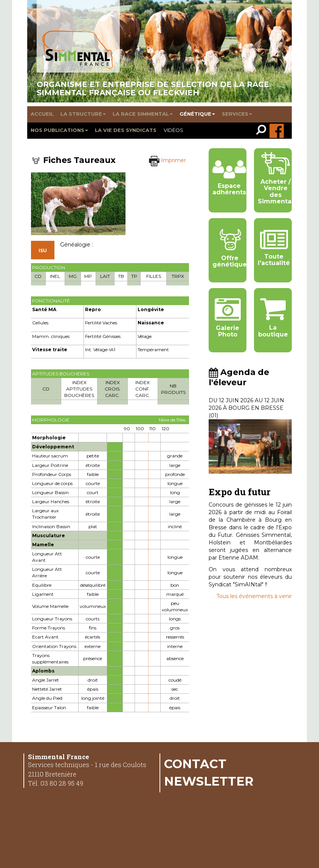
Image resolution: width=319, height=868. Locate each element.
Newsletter (209, 781)
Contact (195, 764)
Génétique (197, 114)
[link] (263, 131)
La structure (83, 114)
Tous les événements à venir (254, 596)
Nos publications (59, 130)
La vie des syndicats (126, 130)
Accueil (42, 114)
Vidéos (173, 130)
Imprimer (167, 160)
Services (237, 114)
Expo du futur (240, 492)
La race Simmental (143, 114)
